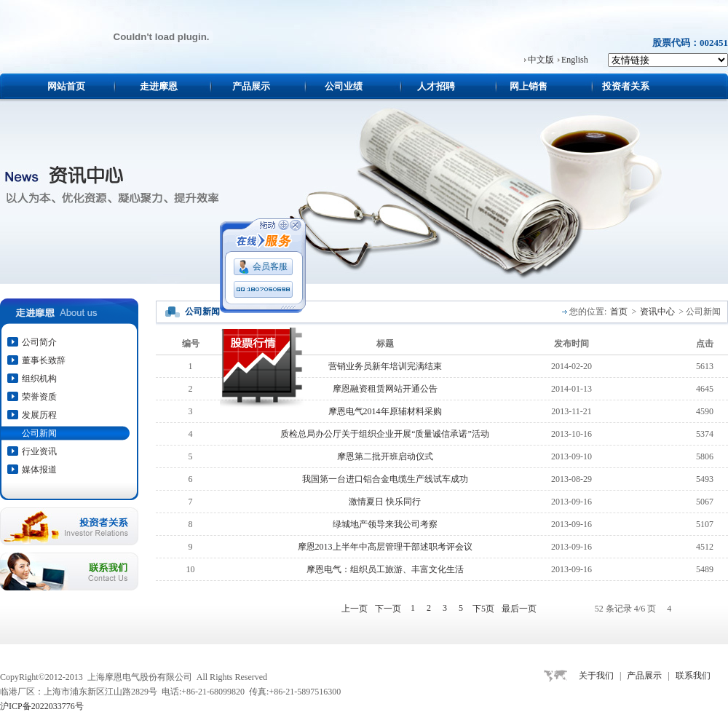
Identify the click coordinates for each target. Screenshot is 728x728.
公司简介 (39, 342)
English (575, 60)
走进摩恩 (159, 86)
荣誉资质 (39, 397)
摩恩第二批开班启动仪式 (385, 456)
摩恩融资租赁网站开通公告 (385, 389)
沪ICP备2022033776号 (42, 706)
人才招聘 (436, 86)
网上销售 (529, 86)
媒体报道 (39, 470)
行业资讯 (39, 451)
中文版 (541, 60)
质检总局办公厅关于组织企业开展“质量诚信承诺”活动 (385, 434)
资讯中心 (657, 312)
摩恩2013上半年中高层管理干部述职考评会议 (385, 547)
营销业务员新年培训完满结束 (385, 366)
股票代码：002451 (690, 43)
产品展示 (251, 86)
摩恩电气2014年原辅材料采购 (385, 411)
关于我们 (596, 676)
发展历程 (39, 415)
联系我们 (693, 676)
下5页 (483, 609)
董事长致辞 (44, 360)
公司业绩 (344, 86)
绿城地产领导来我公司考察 (385, 524)
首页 (619, 312)
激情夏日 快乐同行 (385, 502)
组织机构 (39, 379)
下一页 (388, 609)
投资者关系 (626, 86)
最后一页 (519, 609)
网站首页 (66, 86)
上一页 (355, 609)
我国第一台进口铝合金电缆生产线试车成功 (385, 479)
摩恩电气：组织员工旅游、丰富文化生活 (385, 569)
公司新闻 (39, 433)
